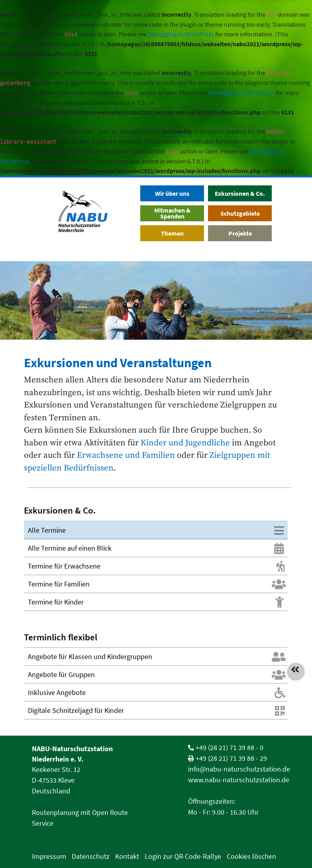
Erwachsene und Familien (125, 455)
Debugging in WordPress (181, 34)
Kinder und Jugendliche (185, 443)
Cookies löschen (251, 856)
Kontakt (127, 856)
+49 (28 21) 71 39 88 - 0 (230, 747)
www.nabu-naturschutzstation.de (239, 780)
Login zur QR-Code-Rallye (183, 856)
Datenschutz (91, 856)
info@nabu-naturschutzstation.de (239, 769)
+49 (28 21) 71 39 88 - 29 (231, 758)
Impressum (49, 856)
